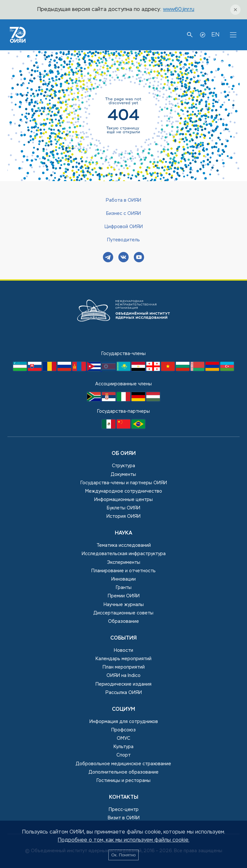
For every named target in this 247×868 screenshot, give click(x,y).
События (123, 638)
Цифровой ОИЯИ (124, 227)
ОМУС (123, 738)
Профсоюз (123, 730)
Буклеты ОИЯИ (123, 508)
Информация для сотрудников (124, 722)
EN (215, 35)
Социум (123, 709)
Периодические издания (123, 684)
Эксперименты (124, 563)
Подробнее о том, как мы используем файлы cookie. (124, 840)
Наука (123, 533)
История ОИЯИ (123, 516)
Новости (123, 651)
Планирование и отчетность (123, 571)
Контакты (124, 797)
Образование (123, 622)
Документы (123, 475)
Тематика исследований (124, 545)
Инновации (123, 579)
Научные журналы (124, 605)
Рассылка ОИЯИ (124, 693)
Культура (123, 747)
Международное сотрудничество (124, 491)
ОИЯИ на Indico (123, 676)
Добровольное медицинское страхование (123, 764)
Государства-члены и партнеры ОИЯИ (124, 483)
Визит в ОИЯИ (124, 818)
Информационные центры (123, 500)
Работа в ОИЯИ (123, 200)
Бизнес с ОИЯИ (123, 214)
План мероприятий (124, 667)
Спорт (123, 755)
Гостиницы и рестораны (123, 781)
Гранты (124, 588)
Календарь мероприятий (123, 659)
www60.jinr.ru (179, 10)
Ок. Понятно (123, 855)
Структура (123, 466)
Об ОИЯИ (124, 454)
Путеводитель (123, 240)
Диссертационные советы (123, 613)
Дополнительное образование (124, 772)
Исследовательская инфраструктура (124, 554)
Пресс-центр (124, 810)
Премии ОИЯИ (124, 596)
